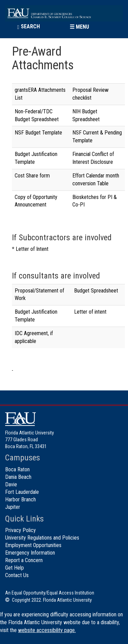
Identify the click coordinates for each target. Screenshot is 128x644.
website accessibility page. (47, 630)
